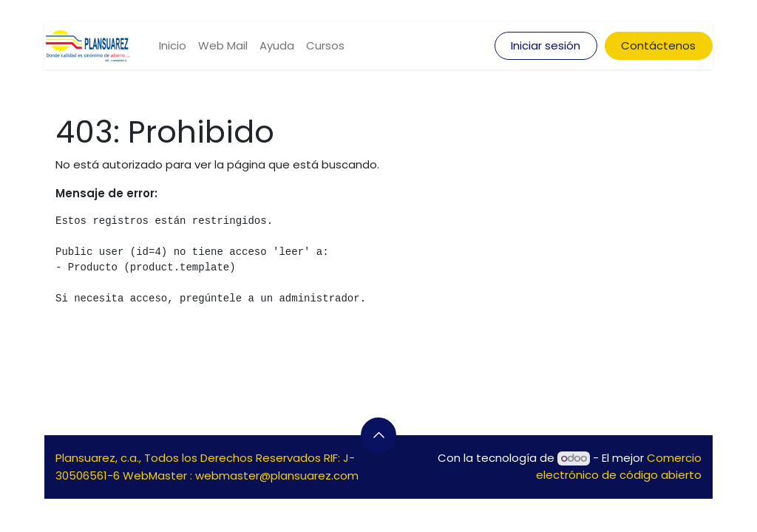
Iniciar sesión (546, 45)
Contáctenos (658, 45)
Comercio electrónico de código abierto (619, 466)
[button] (378, 435)
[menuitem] (173, 46)
